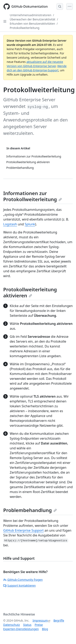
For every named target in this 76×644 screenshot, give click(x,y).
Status (27, 625)
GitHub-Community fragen (23, 580)
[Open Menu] (70, 6)
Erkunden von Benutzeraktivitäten (32, 24)
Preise (39, 625)
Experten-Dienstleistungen (21, 629)
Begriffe (59, 620)
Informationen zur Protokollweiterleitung (33, 196)
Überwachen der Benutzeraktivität (33, 19)
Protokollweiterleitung (25, 28)
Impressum (40, 620)
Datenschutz (12, 625)
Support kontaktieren (19, 585)
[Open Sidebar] (5, 21)
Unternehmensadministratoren (31, 15)
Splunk (30, 224)
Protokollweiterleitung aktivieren (30, 292)
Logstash (10, 224)
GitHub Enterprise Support (23, 530)
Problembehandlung (30, 510)
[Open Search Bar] (60, 6)
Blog (45, 629)
